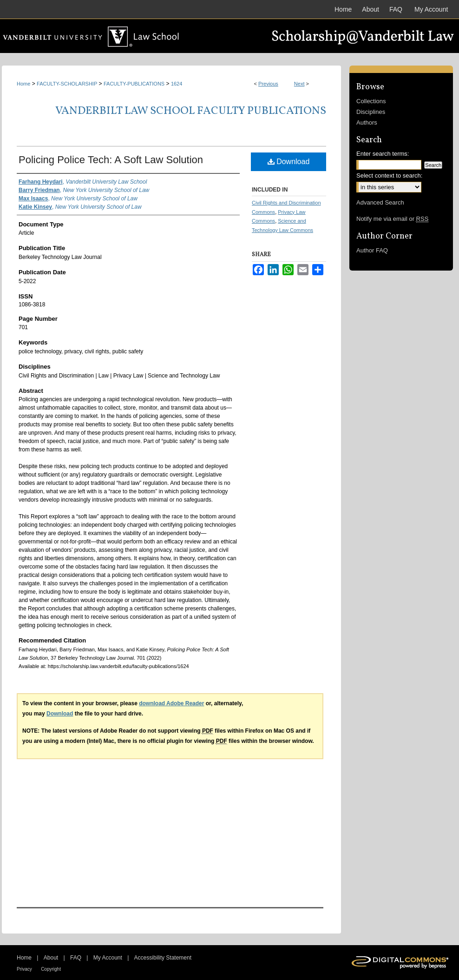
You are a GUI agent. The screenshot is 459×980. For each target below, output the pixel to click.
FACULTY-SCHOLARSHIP (67, 84)
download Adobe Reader (171, 703)
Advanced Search (380, 202)
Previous (268, 84)
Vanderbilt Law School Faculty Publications (191, 111)
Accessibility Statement (163, 958)
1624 (177, 84)
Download (289, 162)
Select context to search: (389, 175)
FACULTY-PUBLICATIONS (134, 84)
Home (23, 84)
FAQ (76, 958)
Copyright (51, 969)
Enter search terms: (383, 154)
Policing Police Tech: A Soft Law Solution (111, 160)
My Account (108, 958)
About (51, 958)
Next (299, 84)
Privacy (24, 969)
